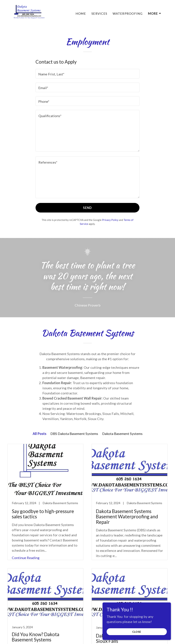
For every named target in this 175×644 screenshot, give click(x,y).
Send (87, 208)
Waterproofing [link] (128, 14)
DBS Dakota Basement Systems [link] (74, 434)
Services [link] (99, 14)
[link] (28, 12)
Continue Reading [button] (26, 558)
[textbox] (87, 74)
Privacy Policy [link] (110, 220)
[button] (155, 14)
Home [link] (81, 14)
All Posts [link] (39, 434)
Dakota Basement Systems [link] (122, 434)
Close (137, 632)
